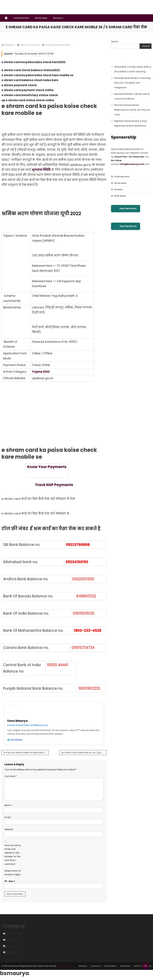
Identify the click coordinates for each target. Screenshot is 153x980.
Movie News (41, 18)
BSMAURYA (9, 45)
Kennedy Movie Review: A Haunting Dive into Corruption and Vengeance (132, 83)
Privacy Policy (110, 966)
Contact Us (96, 966)
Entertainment (22, 18)
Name (8, 805)
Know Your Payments (47, 467)
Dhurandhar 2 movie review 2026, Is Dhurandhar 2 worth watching (133, 69)
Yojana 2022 (41, 372)
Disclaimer (125, 966)
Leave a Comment (30, 45)
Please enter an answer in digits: (13, 873)
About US (83, 966)
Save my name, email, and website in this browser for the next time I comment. (13, 855)
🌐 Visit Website (15, 740)
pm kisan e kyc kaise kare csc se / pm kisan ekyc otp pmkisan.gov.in (84, 753)
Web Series (120, 196)
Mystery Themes (64, 966)
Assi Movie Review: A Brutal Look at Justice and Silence (132, 96)
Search (115, 42)
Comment (11, 776)
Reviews (57, 18)
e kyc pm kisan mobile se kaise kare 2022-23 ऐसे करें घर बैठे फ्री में (27, 753)
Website (9, 830)
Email (8, 817)
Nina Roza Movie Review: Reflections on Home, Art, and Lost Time (132, 110)
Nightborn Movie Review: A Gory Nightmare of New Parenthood (131, 123)
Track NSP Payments (54, 485)
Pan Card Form (126, 209)
